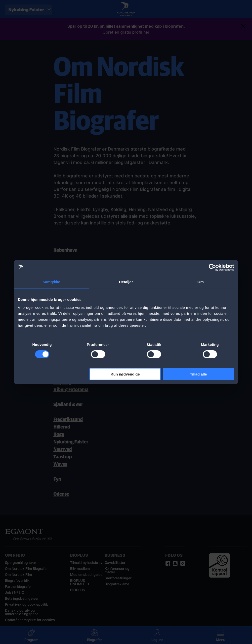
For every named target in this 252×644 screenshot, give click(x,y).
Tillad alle (198, 374)
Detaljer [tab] (126, 282)
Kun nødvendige (125, 374)
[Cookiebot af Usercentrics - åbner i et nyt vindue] (212, 268)
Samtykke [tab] (52, 282)
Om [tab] (200, 282)
